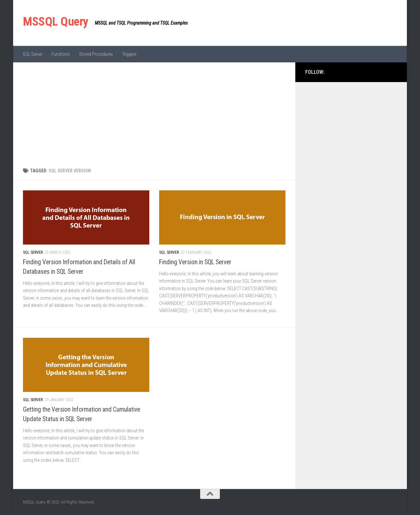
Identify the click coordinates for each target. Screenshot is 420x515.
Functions (61, 54)
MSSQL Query (56, 21)
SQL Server (32, 54)
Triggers (129, 54)
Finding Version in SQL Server (195, 262)
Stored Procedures (96, 54)
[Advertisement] (154, 112)
